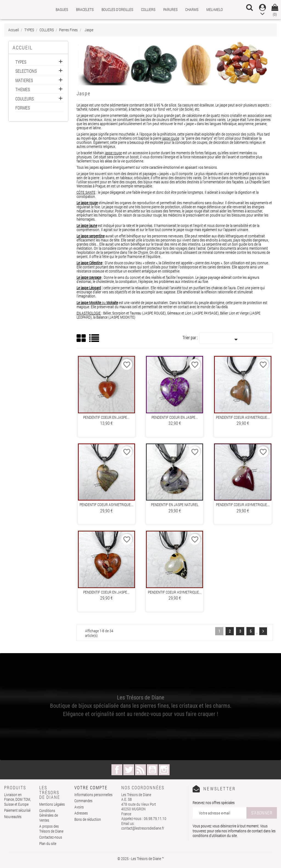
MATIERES (24, 81)
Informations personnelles (93, 795)
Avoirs (79, 807)
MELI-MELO (215, 9)
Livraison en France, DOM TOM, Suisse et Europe (17, 799)
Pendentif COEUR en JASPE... (106, 417)
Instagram (164, 770)
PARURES (170, 9)
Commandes (83, 801)
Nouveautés (13, 817)
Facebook (117, 770)
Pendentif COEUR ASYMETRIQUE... (243, 417)
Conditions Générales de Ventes (49, 815)
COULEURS (25, 99)
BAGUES (62, 9)
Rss (140, 770)
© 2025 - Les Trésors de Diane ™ (141, 859)
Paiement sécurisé (17, 810)
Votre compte (91, 787)
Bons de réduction (88, 819)
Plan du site (48, 843)
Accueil (23, 47)
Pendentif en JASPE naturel (175, 505)
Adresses (81, 813)
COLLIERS (148, 9)
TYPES (21, 62)
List (95, 340)
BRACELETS (85, 9)
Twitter (129, 770)
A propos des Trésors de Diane (51, 829)
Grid (82, 338)
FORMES (23, 108)
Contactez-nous (51, 837)
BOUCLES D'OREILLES (117, 9)
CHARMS (192, 9)
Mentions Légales (52, 804)
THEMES (23, 90)
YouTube (152, 770)
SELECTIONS (26, 71)
